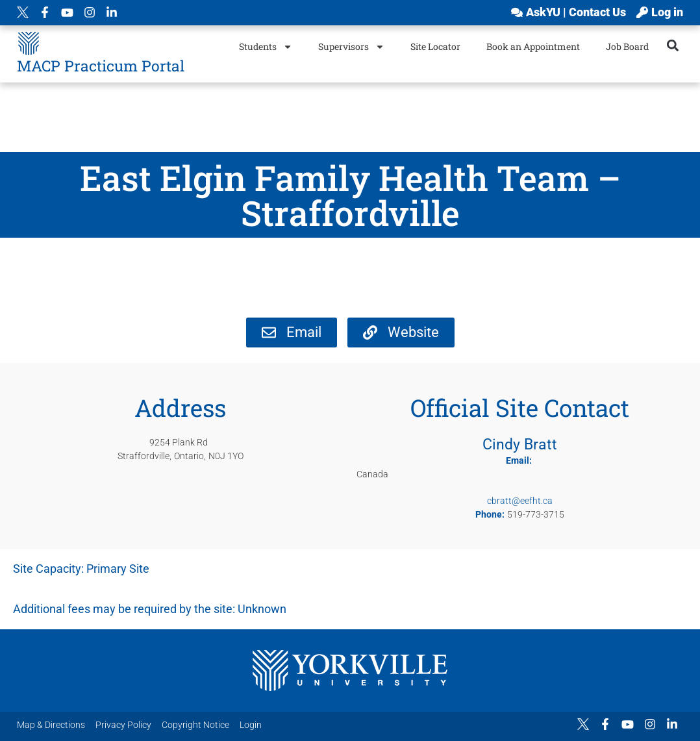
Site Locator (435, 46)
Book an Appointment (533, 46)
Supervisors (351, 47)
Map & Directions (51, 725)
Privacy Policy (123, 725)
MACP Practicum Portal (101, 66)
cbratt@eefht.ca (520, 501)
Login (251, 725)
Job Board (627, 46)
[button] (672, 45)
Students (266, 47)
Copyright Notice (195, 725)
